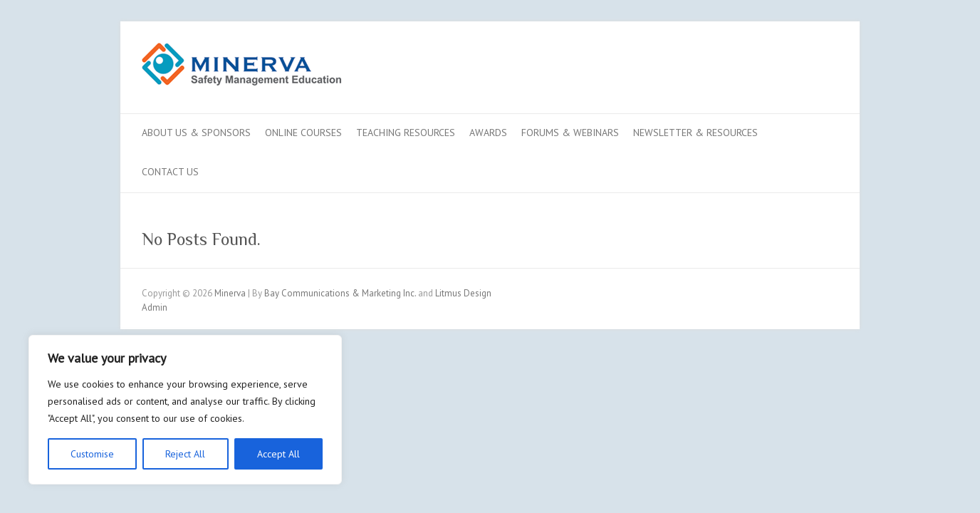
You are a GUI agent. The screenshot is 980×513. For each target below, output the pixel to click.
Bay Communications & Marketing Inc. (340, 293)
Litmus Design (463, 293)
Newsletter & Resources (695, 133)
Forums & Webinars (570, 133)
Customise (92, 454)
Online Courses (303, 133)
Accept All (278, 454)
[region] (185, 410)
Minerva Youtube (781, 73)
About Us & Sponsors (196, 133)
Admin (155, 307)
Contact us (170, 172)
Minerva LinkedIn (803, 73)
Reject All (185, 454)
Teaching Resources (406, 133)
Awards (488, 133)
